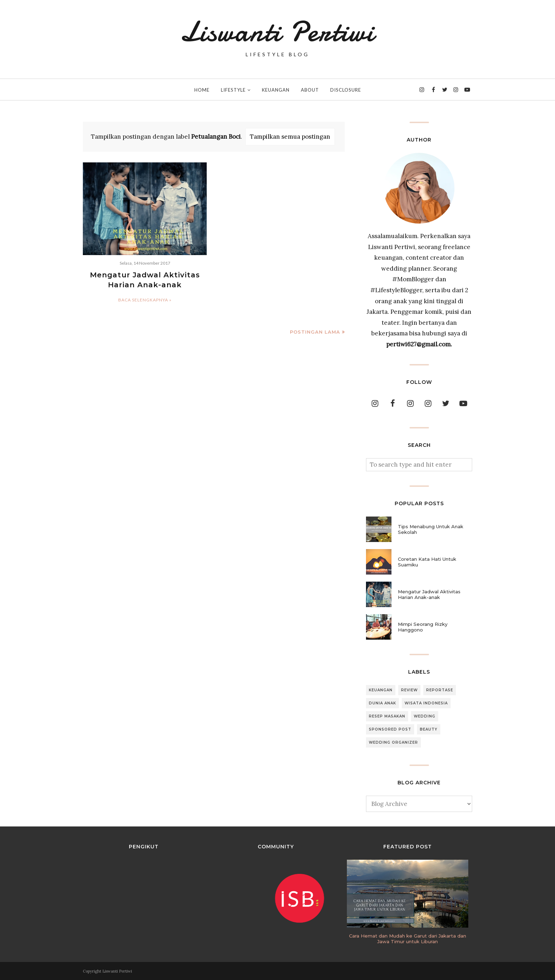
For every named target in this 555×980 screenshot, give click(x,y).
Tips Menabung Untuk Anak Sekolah (431, 529)
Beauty (429, 729)
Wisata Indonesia (426, 703)
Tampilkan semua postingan (290, 137)
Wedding (425, 716)
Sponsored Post (390, 729)
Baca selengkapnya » (145, 300)
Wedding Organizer (393, 742)
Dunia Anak (382, 703)
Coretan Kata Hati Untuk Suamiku (427, 562)
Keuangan (381, 690)
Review (409, 690)
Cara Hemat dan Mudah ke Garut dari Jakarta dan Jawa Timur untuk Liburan (408, 939)
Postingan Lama (315, 332)
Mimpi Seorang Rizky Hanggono (423, 627)
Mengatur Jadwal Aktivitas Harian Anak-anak (429, 594)
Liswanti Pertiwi (277, 32)
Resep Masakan (387, 716)
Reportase (440, 690)
